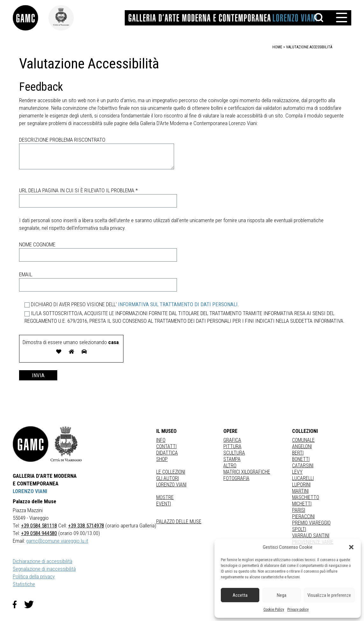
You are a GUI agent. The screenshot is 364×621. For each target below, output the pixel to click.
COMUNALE (303, 440)
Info (161, 440)
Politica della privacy (34, 576)
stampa (232, 459)
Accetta (240, 595)
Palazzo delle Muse (179, 522)
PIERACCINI (303, 516)
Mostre (165, 497)
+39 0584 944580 (39, 533)
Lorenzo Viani (171, 485)
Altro (230, 466)
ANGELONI (302, 446)
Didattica (167, 453)
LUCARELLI (303, 478)
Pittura (232, 446)
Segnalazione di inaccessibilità (44, 569)
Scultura (234, 453)
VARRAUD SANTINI (311, 536)
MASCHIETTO (306, 497)
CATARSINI (303, 466)
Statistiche (24, 584)
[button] (351, 547)
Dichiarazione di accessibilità (42, 561)
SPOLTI (299, 529)
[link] (31, 18)
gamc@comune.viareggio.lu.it (57, 541)
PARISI (299, 510)
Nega (282, 595)
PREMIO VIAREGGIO (311, 523)
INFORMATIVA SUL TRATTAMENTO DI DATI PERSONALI (178, 304)
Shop (162, 459)
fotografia (236, 478)
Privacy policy (298, 610)
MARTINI (300, 491)
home (277, 47)
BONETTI (301, 459)
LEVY (297, 472)
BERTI (298, 453)
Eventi (164, 504)
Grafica (232, 440)
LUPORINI (301, 485)
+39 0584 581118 (39, 526)
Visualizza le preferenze (329, 595)
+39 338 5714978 (86, 526)
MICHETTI (302, 504)
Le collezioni (171, 472)
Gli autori (168, 478)
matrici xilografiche (247, 472)
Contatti (166, 446)
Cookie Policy (274, 610)
